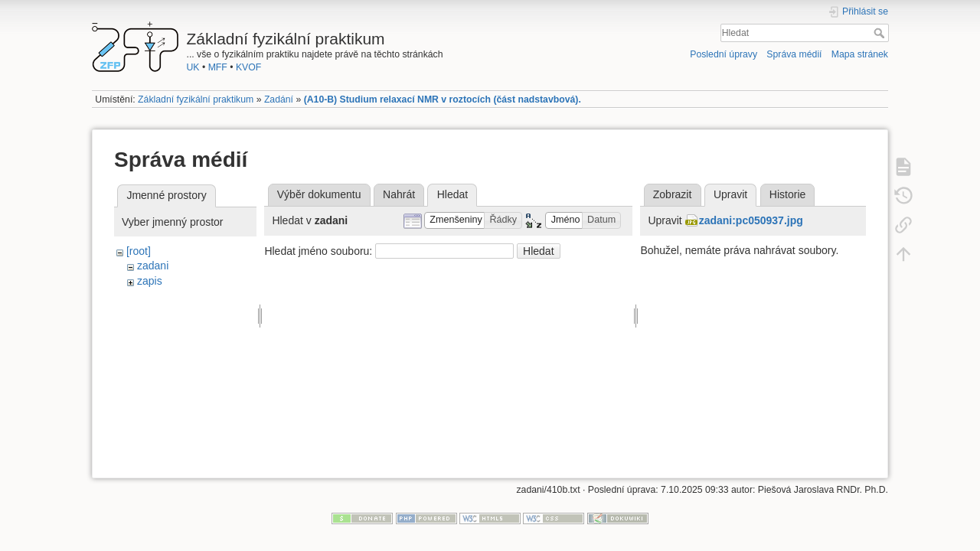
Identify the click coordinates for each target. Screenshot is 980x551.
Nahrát (399, 194)
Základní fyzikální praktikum (196, 99)
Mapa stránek (860, 54)
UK (193, 67)
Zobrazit (673, 194)
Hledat (881, 33)
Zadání (279, 99)
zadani (153, 266)
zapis (150, 281)
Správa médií (794, 54)
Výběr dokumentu (319, 194)
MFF (218, 67)
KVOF (248, 67)
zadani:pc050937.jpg (751, 220)
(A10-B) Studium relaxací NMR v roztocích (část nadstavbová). (443, 99)
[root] (139, 251)
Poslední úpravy (724, 54)
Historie (787, 194)
